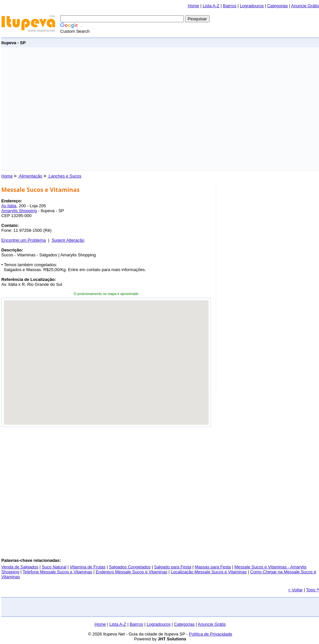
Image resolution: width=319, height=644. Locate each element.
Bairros (230, 6)
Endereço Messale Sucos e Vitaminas (131, 572)
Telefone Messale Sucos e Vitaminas (57, 572)
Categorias (278, 6)
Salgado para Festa (172, 567)
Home (193, 6)
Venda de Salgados (20, 567)
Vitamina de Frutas (88, 567)
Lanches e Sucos (64, 176)
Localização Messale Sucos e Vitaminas (209, 572)
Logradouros (252, 6)
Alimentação (30, 176)
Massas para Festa (213, 567)
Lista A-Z (211, 6)
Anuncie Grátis (305, 6)
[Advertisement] (61, 109)
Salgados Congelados (130, 567)
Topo (313, 590)
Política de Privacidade (211, 634)
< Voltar (295, 590)
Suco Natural (54, 567)
